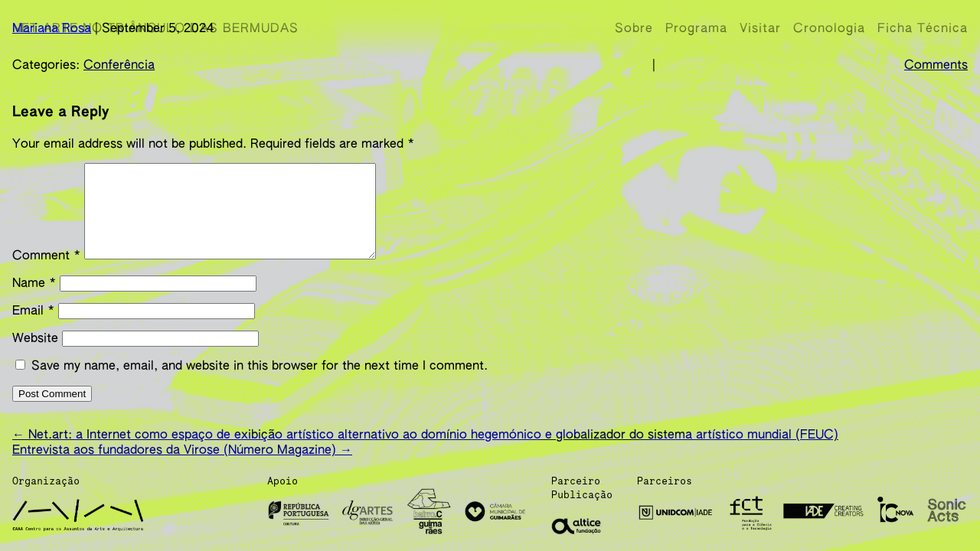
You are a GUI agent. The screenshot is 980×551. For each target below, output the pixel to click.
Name (34, 296)
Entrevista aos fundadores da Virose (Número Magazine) (182, 457)
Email (33, 324)
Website (35, 351)
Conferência (119, 66)
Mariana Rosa (52, 29)
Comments (936, 66)
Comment (46, 269)
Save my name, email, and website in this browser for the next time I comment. (260, 379)
